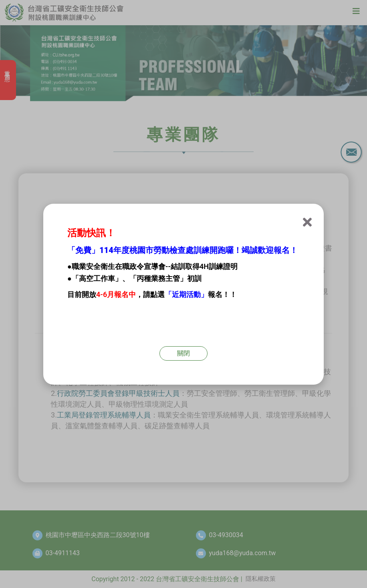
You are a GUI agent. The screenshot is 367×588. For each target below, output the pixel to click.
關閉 (183, 353)
